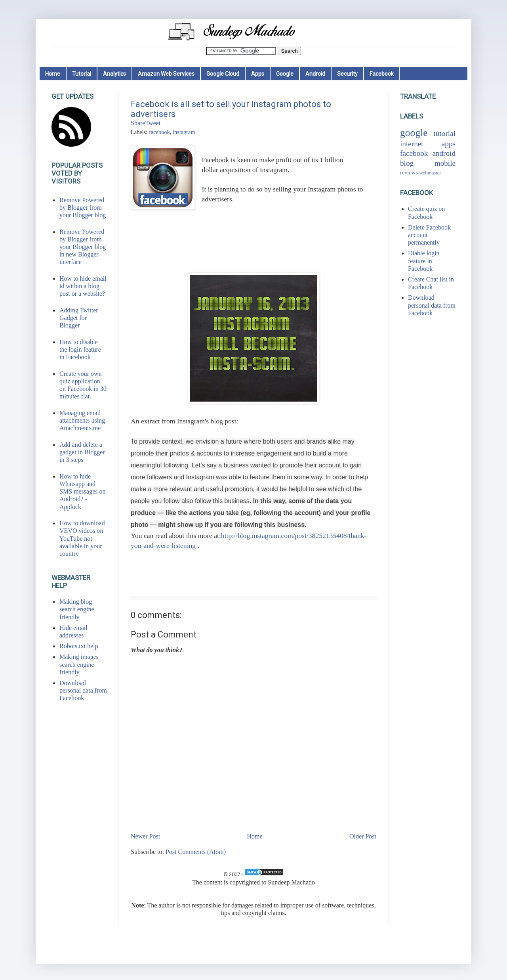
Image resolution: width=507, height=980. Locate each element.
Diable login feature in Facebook (424, 261)
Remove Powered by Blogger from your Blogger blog (83, 208)
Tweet (153, 123)
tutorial (445, 133)
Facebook (382, 74)
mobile (445, 163)
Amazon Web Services (166, 74)
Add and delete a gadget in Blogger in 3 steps (82, 452)
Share (138, 123)
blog (407, 163)
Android (315, 74)
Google (285, 74)
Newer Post (145, 836)
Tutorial (82, 74)
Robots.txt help (79, 646)
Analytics (114, 74)
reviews (409, 172)
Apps (258, 74)
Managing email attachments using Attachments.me (82, 420)
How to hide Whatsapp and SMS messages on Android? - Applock (82, 492)
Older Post (363, 836)
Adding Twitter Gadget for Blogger (79, 318)
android (444, 153)
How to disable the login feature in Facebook (80, 349)
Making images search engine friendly (79, 664)
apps (449, 144)
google (414, 133)
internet (412, 144)
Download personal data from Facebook (83, 690)
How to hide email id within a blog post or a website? (83, 286)
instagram (184, 132)
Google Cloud (223, 74)
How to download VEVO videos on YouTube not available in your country (82, 538)
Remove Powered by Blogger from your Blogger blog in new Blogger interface (83, 247)
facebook (159, 132)
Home (53, 74)
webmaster (430, 173)
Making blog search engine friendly (77, 609)
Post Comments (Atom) (196, 852)
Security (347, 74)
